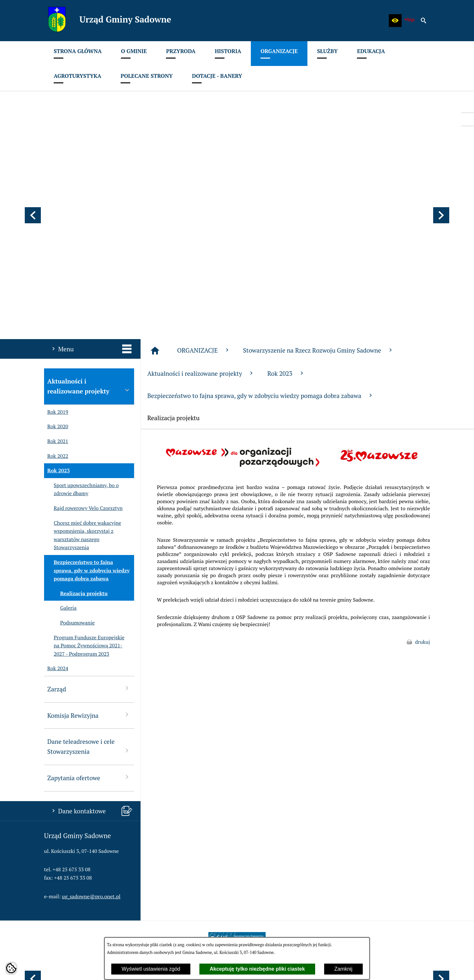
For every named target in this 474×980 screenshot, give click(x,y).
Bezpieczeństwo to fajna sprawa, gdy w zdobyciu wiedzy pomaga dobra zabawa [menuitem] (87, 401)
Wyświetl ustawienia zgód (151, 969)
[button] (395, 21)
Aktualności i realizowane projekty (201, 204)
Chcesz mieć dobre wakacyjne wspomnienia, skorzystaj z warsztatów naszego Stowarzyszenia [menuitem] (83, 366)
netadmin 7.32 (414, 967)
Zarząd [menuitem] (89, 519)
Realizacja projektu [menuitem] (76, 424)
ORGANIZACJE (204, 181)
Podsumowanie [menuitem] (69, 454)
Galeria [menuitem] (60, 439)
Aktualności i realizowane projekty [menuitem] (89, 217)
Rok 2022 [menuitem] (56, 287)
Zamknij (343, 969)
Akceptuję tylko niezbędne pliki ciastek (257, 969)
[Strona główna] (155, 181)
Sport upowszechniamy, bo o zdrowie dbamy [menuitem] (81, 320)
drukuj (423, 473)
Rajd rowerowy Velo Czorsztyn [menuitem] (83, 339)
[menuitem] (78, 54)
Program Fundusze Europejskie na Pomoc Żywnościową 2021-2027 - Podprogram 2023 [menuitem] (84, 477)
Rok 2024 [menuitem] (56, 499)
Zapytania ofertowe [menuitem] (89, 608)
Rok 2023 (286, 204)
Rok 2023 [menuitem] (57, 301)
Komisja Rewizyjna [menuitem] (89, 546)
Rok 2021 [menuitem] (56, 272)
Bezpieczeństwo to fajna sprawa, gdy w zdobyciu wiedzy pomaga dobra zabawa (260, 226)
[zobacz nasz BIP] (409, 21)
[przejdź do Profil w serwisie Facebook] (468, 119)
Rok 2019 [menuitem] (56, 243)
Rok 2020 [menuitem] (56, 258)
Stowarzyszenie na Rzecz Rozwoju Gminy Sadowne (318, 181)
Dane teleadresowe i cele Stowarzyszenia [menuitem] (89, 577)
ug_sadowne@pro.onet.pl (91, 727)
